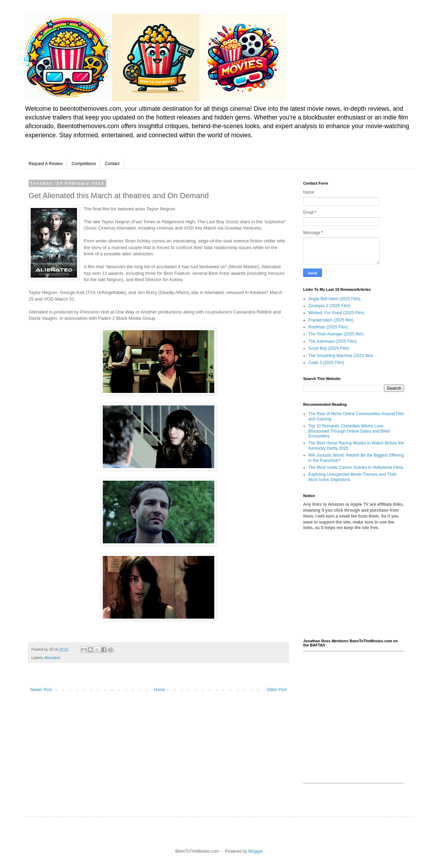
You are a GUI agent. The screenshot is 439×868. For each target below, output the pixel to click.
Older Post (277, 690)
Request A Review (45, 164)
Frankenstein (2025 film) (331, 320)
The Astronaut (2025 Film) (333, 341)
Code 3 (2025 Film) (326, 363)
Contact (112, 164)
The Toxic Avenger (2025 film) (336, 334)
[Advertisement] (354, 585)
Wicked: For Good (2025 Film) (336, 313)
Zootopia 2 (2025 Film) (329, 306)
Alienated (52, 658)
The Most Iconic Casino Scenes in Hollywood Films (356, 467)
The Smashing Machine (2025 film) (341, 356)
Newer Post (41, 690)
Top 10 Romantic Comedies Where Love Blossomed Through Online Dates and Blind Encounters (349, 431)
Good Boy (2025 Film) (329, 348)
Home (160, 690)
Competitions (84, 164)
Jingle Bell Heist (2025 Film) (334, 299)
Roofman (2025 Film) (328, 327)
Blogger (256, 851)
